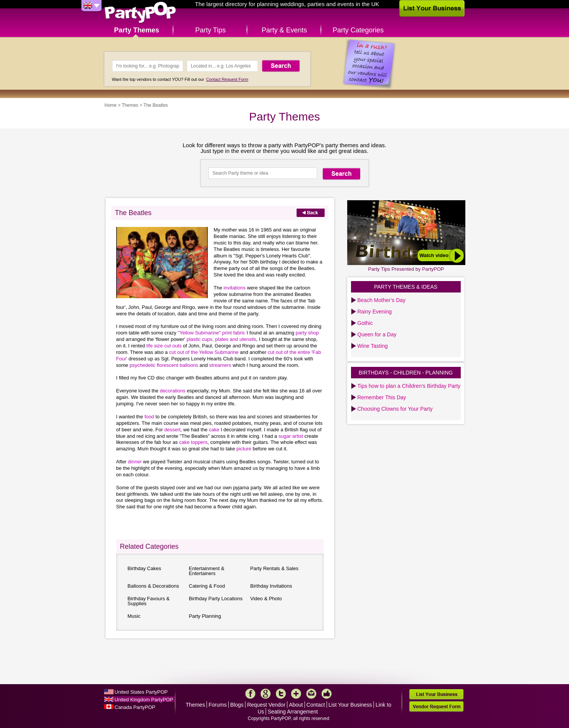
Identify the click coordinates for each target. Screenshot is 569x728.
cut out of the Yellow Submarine (205, 352)
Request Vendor (266, 705)
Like (327, 694)
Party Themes (136, 30)
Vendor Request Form (436, 706)
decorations (173, 391)
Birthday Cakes (144, 568)
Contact (316, 705)
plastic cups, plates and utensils (221, 339)
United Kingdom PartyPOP (144, 700)
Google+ (266, 694)
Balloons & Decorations (153, 586)
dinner (136, 462)
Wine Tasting (373, 346)
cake (215, 430)
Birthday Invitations (271, 586)
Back (311, 213)
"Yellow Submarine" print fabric (212, 333)
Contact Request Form (227, 79)
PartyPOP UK (140, 13)
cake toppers (193, 442)
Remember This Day (382, 397)
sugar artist (292, 436)
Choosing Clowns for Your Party (395, 409)
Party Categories (358, 30)
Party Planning (205, 616)
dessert (172, 430)
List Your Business (350, 705)
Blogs (237, 705)
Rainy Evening (375, 312)
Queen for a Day (377, 334)
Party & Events (284, 30)
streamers (220, 365)
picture (244, 449)
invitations (235, 288)
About (296, 705)
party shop (307, 333)
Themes (130, 105)
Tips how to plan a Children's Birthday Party (409, 386)
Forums (217, 705)
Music (134, 616)
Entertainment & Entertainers (207, 571)
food (150, 417)
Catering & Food (207, 586)
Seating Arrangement (293, 712)
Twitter (281, 694)
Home (111, 105)
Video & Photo (266, 599)
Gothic (365, 323)
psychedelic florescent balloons (165, 365)
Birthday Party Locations (216, 599)
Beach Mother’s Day (381, 300)
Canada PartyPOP (135, 707)
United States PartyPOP (141, 692)
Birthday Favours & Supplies (149, 601)
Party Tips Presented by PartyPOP (406, 269)
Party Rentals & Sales (274, 568)
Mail (311, 694)
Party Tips (210, 30)
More (296, 694)
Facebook (250, 694)
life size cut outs (165, 346)
